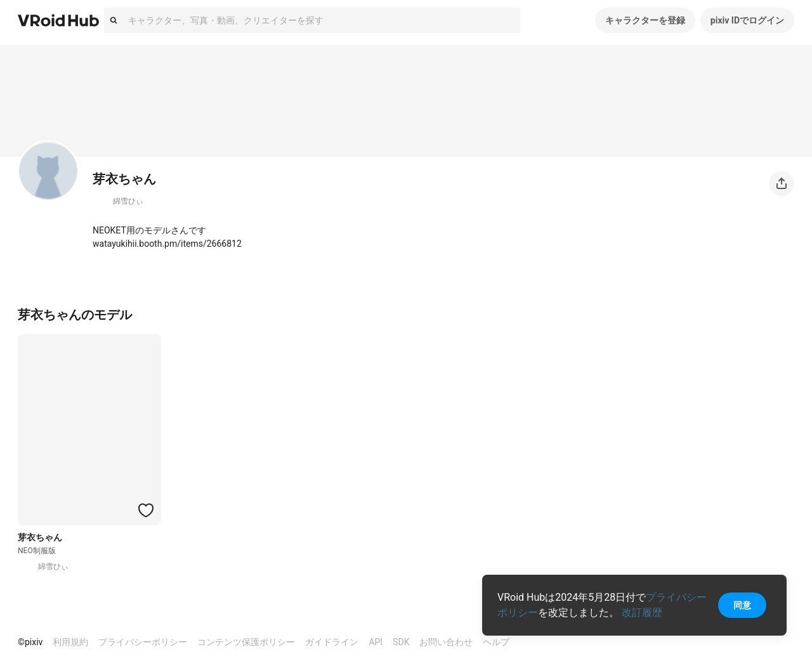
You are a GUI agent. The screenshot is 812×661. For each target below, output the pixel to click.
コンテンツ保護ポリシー (246, 642)
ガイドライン (332, 642)
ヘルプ (496, 642)
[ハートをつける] (146, 510)
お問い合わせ (446, 642)
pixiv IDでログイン (747, 20)
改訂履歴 (642, 612)
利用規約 (70, 642)
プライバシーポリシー (143, 642)
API (376, 642)
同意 (742, 605)
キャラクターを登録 (645, 20)
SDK (401, 642)
